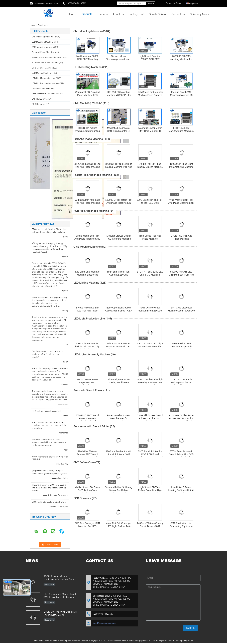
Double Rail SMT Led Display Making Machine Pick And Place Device (150, 167)
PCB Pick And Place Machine (45, 63)
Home (73, 14)
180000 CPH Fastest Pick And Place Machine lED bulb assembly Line (119, 203)
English (194, 4)
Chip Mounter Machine (42, 68)
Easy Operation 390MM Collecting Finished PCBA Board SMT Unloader (119, 311)
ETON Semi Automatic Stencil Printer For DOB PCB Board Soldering (181, 454)
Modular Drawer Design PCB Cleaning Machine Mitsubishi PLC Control (119, 239)
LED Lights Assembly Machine (46, 83)
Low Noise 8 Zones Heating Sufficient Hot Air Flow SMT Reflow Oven (181, 490)
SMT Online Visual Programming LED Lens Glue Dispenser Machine (150, 311)
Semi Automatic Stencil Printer (45, 94)
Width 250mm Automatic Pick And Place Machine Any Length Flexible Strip (87, 203)
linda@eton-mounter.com (46, 3)
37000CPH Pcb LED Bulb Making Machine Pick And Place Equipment (119, 167)
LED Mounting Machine (43, 42)
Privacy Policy (40, 641)
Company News (199, 14)
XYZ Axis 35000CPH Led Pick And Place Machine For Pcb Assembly (87, 167)
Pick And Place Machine (43, 52)
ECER (191, 641)
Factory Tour (136, 14)
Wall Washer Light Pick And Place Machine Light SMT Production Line (181, 203)
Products (87, 14)
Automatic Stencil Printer (43, 88)
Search (151, 3)
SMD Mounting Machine (43, 47)
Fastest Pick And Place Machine (46, 57)
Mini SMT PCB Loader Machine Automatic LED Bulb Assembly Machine (119, 347)
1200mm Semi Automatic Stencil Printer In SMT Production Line (119, 454)
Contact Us (178, 14)
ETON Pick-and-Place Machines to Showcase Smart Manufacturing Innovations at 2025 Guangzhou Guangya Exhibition (59, 578)
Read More (49, 584)
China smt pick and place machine (64, 641)
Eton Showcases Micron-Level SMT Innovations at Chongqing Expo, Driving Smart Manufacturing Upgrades (60, 596)
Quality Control (158, 14)
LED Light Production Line (44, 78)
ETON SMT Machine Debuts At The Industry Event (60, 613)
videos (104, 14)
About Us (118, 14)
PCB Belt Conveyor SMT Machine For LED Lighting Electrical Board (87, 526)
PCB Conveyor (39, 104)
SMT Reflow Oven (40, 99)
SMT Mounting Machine (43, 37)
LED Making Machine (42, 73)
